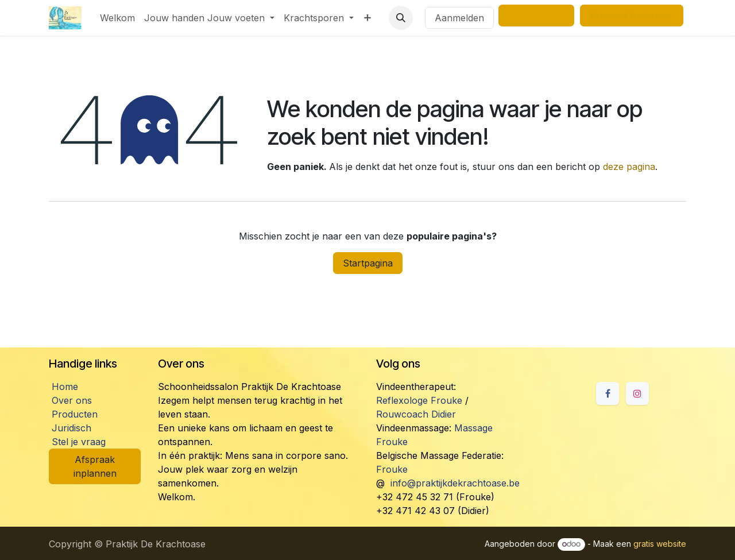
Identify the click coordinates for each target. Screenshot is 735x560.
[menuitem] (117, 18)
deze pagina (629, 167)
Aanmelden (459, 18)
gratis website (660, 544)
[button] (401, 18)
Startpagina (368, 263)
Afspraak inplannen (95, 466)
